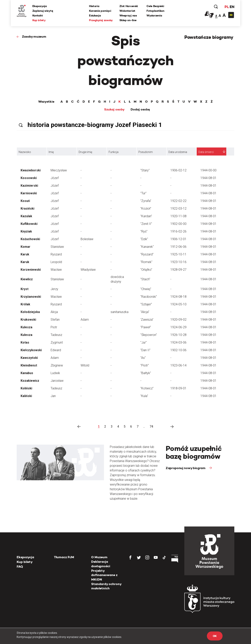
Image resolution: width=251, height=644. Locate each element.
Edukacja (95, 15)
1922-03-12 (178, 208)
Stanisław (57, 247)
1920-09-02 (178, 320)
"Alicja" (145, 312)
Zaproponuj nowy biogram (186, 468)
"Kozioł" (146, 208)
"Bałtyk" (146, 373)
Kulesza (26, 327)
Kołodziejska (30, 312)
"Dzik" (144, 239)
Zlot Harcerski (129, 6)
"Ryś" (144, 231)
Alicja (54, 312)
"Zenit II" (146, 224)
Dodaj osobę (140, 109)
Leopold (56, 262)
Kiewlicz (27, 279)
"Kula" (144, 396)
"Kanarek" (147, 247)
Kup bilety (39, 20)
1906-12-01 (178, 239)
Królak (25, 304)
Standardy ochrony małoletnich (106, 586)
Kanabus (27, 373)
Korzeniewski (31, 270)
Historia (94, 6)
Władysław (88, 270)
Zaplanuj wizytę (43, 11)
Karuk (25, 254)
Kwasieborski (31, 170)
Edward (56, 350)
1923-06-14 (178, 365)
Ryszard (56, 254)
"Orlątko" (146, 270)
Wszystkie (46, 102)
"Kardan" (146, 216)
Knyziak (26, 231)
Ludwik (55, 373)
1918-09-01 (178, 388)
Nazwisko (25, 152)
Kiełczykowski (31, 350)
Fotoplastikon (155, 11)
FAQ (20, 567)
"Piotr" (145, 365)
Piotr (54, 327)
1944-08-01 (208, 178)
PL (226, 7)
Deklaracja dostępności (101, 564)
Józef (55, 178)
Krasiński (27, 208)
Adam (85, 320)
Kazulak (26, 216)
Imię (51, 152)
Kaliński (26, 396)
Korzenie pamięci (100, 11)
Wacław (56, 270)
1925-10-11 (178, 254)
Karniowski (29, 193)
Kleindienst (29, 365)
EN (232, 7)
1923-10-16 (178, 262)
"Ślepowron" (149, 335)
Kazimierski (29, 186)
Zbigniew (57, 365)
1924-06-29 (178, 327)
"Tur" (143, 193)
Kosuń (25, 201)
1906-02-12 (178, 170)
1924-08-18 (178, 297)
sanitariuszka (120, 312)
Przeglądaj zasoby (101, 20)
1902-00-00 (178, 224)
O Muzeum (99, 557)
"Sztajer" (146, 304)
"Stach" (145, 279)
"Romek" (146, 262)
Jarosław (57, 381)
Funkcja (114, 152)
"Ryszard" (147, 254)
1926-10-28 (178, 335)
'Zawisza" (147, 320)
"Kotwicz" (147, 388)
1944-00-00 (208, 170)
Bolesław (87, 239)
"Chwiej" (146, 289)
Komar (25, 247)
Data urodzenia (178, 152)
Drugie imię (85, 152)
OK (215, 636)
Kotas (25, 342)
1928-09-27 (178, 270)
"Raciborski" (149, 297)
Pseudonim (146, 152)
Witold (85, 365)
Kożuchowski (30, 239)
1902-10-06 (178, 350)
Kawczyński (29, 358)
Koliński (26, 388)
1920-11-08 (178, 216)
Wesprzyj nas (128, 15)
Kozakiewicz (30, 381)
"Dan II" (145, 350)
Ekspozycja (40, 6)
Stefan (55, 320)
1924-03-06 (178, 342)
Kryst (25, 289)
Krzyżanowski (31, 297)
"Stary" (145, 170)
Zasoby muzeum (34, 37)
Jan (53, 396)
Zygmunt (57, 342)
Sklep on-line (128, 20)
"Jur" (144, 342)
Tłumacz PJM (64, 557)
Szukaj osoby (114, 109)
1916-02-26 (178, 231)
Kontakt (38, 15)
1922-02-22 (178, 201)
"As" (143, 358)
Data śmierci (206, 152)
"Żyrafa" (146, 201)
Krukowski (28, 320)
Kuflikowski (29, 224)
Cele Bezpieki (155, 6)
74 (151, 426)
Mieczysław (59, 170)
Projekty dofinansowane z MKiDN (104, 575)
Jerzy (54, 289)
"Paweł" (146, 327)
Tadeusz (56, 335)
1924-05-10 (178, 304)
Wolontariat (127, 11)
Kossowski (29, 178)
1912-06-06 (178, 247)
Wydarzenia (154, 15)
